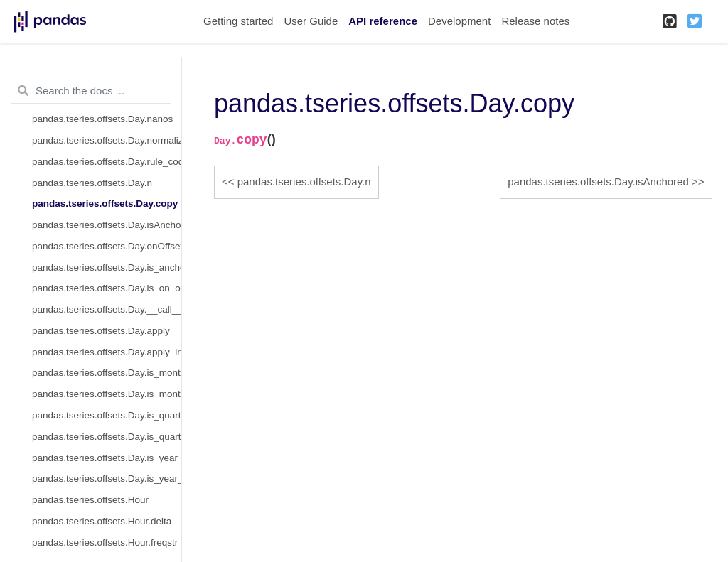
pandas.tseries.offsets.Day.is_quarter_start (107, 415)
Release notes (535, 21)
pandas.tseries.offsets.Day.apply (101, 331)
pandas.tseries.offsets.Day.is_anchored (107, 268)
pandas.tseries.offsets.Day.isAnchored (107, 225)
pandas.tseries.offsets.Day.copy (105, 204)
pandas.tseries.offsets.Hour (90, 500)
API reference (383, 21)
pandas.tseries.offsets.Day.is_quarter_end (107, 437)
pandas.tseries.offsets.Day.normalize (107, 140)
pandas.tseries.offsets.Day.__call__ (107, 309)
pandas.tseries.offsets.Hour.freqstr (105, 542)
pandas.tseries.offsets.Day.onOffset (107, 246)
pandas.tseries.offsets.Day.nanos (102, 119)
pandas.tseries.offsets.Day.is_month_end (107, 394)
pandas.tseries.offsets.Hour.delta (102, 521)
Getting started (238, 21)
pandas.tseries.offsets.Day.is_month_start (107, 373)
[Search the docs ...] (91, 91)
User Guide (311, 21)
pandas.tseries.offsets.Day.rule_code (107, 162)
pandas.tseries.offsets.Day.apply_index (107, 352)
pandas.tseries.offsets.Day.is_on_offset (107, 288)
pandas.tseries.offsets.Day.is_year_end (107, 479)
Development (459, 21)
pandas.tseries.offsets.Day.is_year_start (107, 458)
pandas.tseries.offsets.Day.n (92, 183)
